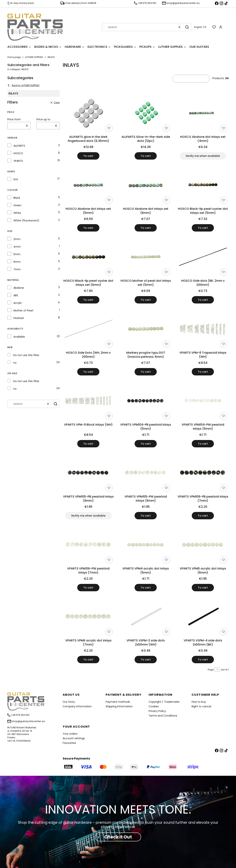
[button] (187, 27)
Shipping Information (119, 706)
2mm (17, 239)
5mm (17, 254)
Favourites (69, 743)
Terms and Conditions (163, 716)
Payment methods (118, 702)
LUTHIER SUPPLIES (34, 57)
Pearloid (19, 318)
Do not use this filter (26, 355)
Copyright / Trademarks (164, 702)
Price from (14, 119)
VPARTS (18, 161)
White (17, 213)
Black (17, 198)
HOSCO (18, 153)
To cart (88, 156)
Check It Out (118, 837)
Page (211, 670)
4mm (17, 247)
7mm (17, 269)
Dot (16, 179)
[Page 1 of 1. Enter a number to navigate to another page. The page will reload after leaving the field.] (217, 670)
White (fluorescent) (26, 220)
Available (19, 337)
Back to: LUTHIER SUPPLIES (23, 85)
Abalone (19, 288)
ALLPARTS (19, 146)
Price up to (43, 119)
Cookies (154, 706)
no (15, 363)
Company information (77, 706)
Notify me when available (203, 156)
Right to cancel (201, 706)
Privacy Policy (157, 711)
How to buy (199, 702)
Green (17, 205)
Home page (14, 57)
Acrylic (18, 303)
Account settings (74, 738)
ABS (16, 295)
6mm (17, 262)
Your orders (70, 734)
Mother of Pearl (23, 310)
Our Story (69, 702)
